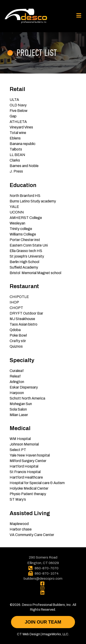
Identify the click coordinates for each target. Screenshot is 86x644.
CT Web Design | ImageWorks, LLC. (43, 634)
